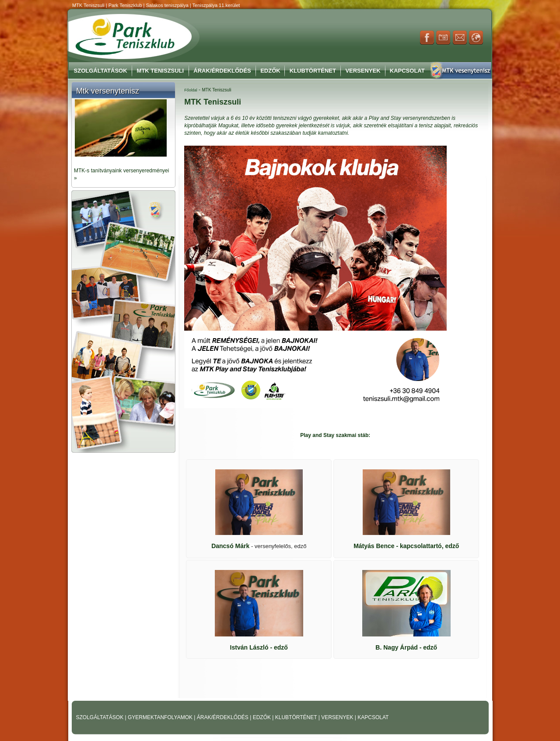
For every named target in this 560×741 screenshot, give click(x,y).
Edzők (270, 71)
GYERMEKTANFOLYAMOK (161, 717)
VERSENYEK (338, 717)
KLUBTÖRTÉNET (297, 717)
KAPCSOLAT (373, 717)
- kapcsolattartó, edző (406, 546)
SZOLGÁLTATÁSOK (101, 717)
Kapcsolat (407, 71)
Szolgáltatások (101, 71)
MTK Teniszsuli (161, 71)
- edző (259, 647)
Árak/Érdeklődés (222, 71)
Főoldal (191, 90)
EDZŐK (263, 717)
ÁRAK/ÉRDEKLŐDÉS (223, 717)
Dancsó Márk (259, 546)
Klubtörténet (313, 71)
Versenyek (363, 71)
